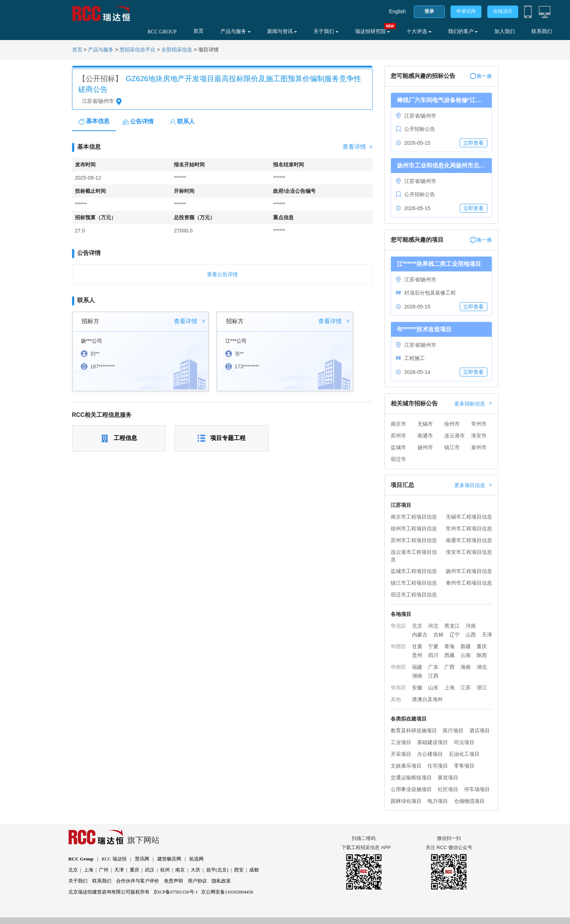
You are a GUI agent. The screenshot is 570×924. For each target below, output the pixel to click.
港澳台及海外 (427, 699)
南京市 (398, 424)
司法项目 (464, 742)
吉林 (438, 635)
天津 (487, 635)
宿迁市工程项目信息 (414, 595)
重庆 (482, 646)
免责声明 (173, 881)
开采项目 (401, 754)
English (397, 11)
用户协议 (197, 881)
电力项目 (438, 801)
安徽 (417, 687)
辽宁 (455, 635)
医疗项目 (453, 730)
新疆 (466, 646)
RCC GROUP (162, 32)
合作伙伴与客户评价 (138, 881)
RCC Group (81, 859)
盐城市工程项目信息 (414, 571)
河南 (471, 626)
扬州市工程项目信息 (469, 571)
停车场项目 (477, 789)
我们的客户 (463, 31)
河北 (433, 626)
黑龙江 (452, 626)
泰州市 (479, 447)
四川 (433, 655)
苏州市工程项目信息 (414, 540)
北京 (417, 626)
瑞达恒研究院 (373, 31)
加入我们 (505, 31)
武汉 (150, 870)
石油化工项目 (464, 754)
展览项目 (448, 777)
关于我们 (326, 31)
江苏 (466, 687)
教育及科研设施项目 (414, 730)
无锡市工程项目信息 (469, 517)
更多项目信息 (473, 485)
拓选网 (196, 859)
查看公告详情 (222, 274)
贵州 (417, 655)
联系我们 (542, 31)
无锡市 (425, 424)
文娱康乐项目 (406, 766)
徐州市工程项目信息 (414, 528)
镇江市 (452, 447)
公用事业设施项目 (411, 789)
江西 (433, 676)
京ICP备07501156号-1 (176, 892)
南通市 (425, 436)
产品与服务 (236, 31)
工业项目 (401, 742)
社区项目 (448, 789)
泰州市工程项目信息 (469, 583)
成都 (254, 870)
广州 (104, 870)
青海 (449, 646)
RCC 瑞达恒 (114, 859)
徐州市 (452, 424)
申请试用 (466, 11)
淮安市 (479, 436)
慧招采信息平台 (137, 50)
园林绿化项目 (406, 801)
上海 (449, 687)
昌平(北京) (217, 870)
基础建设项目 (433, 742)
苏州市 (398, 436)
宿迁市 (398, 459)
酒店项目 (480, 730)
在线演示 (503, 11)
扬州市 (425, 447)
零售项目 (464, 766)
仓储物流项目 (469, 801)
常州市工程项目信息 (469, 528)
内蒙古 (420, 635)
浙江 (482, 687)
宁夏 (433, 646)
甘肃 (417, 646)
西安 (239, 870)
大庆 (196, 870)
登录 (429, 11)
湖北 (482, 667)
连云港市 (455, 436)
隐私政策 (221, 881)
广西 (449, 667)
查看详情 (357, 147)
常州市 (479, 424)
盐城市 (398, 447)
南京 (180, 870)
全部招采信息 (177, 50)
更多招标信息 (473, 404)
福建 (417, 667)
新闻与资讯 (282, 31)
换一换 (481, 76)
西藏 (449, 655)
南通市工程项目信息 (469, 540)
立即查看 (473, 143)
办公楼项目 (430, 754)
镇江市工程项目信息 (414, 583)
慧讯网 (142, 859)
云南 (466, 655)
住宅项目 (438, 766)
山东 (433, 687)
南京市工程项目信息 (414, 517)
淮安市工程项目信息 (469, 552)
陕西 (482, 655)
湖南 (417, 676)
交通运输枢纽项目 (411, 777)
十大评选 (419, 31)
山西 (471, 635)
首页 (198, 31)
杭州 (165, 870)
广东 (433, 667)
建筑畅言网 (169, 859)
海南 (466, 667)
